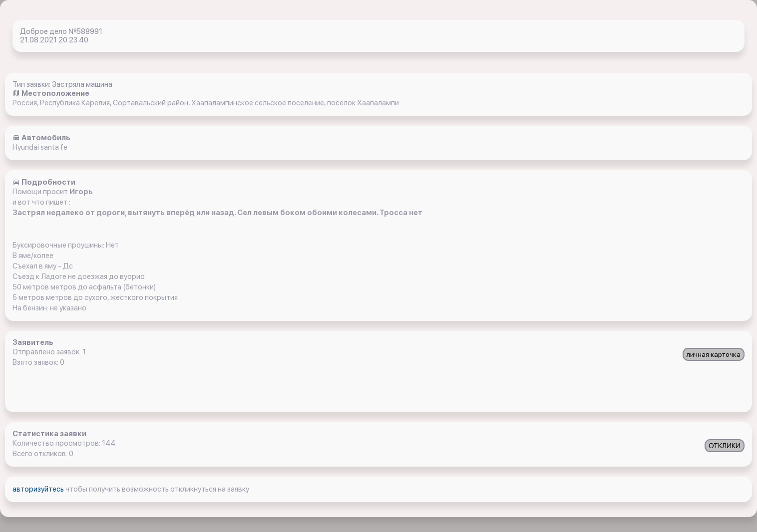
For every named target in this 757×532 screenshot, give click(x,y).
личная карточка (714, 354)
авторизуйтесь (39, 489)
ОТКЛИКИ (725, 446)
